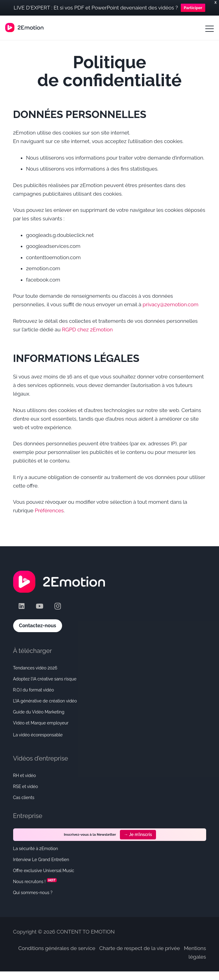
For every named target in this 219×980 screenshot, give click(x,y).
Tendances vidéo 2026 (35, 668)
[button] (209, 29)
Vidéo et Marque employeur (41, 723)
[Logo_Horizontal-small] (24, 28)
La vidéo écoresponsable (38, 735)
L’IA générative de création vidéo (45, 701)
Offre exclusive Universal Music (44, 871)
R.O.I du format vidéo (34, 690)
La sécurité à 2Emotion (36, 849)
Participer (193, 8)
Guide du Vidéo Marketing (39, 712)
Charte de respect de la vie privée (139, 948)
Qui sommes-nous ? (33, 893)
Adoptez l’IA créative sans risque (45, 679)
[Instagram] (58, 606)
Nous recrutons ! (35, 882)
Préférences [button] (49, 510)
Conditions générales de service (57, 948)
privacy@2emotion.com (170, 304)
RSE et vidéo (26, 787)
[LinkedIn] (22, 606)
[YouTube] (40, 606)
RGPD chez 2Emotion (87, 330)
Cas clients (24, 798)
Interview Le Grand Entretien (41, 860)
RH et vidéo (25, 776)
